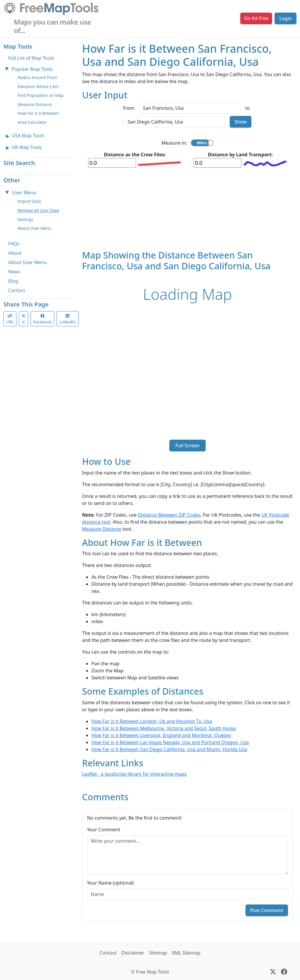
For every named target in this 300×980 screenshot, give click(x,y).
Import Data (29, 201)
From (129, 108)
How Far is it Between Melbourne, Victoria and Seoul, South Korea (164, 728)
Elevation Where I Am (38, 86)
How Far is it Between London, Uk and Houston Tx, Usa (152, 721)
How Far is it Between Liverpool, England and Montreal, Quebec (161, 735)
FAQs (14, 244)
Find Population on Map (41, 95)
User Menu (24, 193)
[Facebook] (284, 972)
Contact (17, 290)
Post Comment (267, 910)
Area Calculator (32, 122)
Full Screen (187, 446)
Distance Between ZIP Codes (169, 515)
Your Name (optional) (110, 883)
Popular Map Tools (32, 69)
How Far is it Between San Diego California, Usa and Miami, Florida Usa (169, 749)
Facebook (42, 319)
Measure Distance (35, 104)
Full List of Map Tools (31, 58)
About (15, 253)
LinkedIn (68, 319)
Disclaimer (133, 953)
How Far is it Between (38, 113)
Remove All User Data (38, 210)
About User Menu (35, 228)
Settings (25, 219)
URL (10, 319)
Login (285, 18)
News (14, 272)
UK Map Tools (27, 147)
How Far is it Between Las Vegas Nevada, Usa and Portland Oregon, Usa (170, 742)
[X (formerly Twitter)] (273, 972)
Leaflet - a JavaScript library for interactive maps (134, 774)
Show (240, 122)
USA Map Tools (28, 136)
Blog (13, 281)
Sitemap (158, 953)
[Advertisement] (187, 209)
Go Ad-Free (256, 18)
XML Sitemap (186, 953)
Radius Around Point (37, 77)
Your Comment (104, 830)
